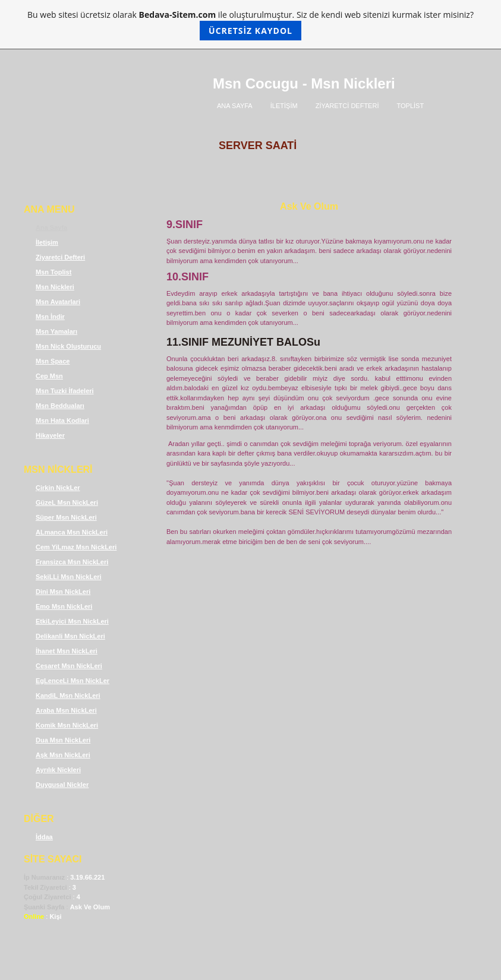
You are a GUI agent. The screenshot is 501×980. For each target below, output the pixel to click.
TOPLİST (411, 106)
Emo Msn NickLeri (64, 606)
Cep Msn (49, 376)
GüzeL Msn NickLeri (67, 502)
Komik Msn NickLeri (67, 725)
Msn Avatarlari (58, 302)
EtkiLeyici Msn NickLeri (72, 621)
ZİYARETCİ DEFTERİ (347, 106)
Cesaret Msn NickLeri (69, 666)
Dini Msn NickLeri (63, 592)
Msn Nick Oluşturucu (68, 346)
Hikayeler (50, 435)
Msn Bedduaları (60, 406)
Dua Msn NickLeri (63, 740)
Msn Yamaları (56, 331)
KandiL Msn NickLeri (68, 696)
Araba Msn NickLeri (66, 710)
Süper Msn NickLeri (66, 517)
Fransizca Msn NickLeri (72, 562)
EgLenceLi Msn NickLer (73, 681)
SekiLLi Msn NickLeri (69, 577)
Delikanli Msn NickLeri (70, 636)
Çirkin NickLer (58, 488)
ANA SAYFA (235, 106)
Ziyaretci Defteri (60, 257)
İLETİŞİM (284, 106)
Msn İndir (50, 317)
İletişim (47, 242)
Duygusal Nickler (62, 785)
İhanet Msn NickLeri (67, 651)
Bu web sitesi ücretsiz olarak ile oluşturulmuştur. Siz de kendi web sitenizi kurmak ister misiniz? (250, 25)
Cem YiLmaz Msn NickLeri (76, 547)
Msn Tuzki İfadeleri (65, 391)
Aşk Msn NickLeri (63, 755)
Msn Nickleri (55, 287)
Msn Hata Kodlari (62, 421)
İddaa (44, 837)
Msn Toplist (53, 272)
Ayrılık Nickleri (58, 770)
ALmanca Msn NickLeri (72, 532)
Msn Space (53, 361)
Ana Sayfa (51, 227)
